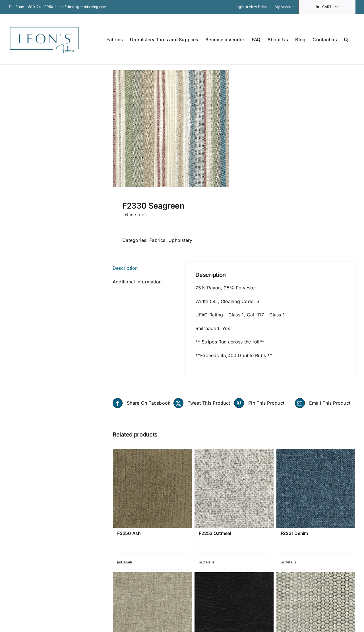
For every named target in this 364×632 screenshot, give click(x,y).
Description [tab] (125, 268)
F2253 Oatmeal (215, 533)
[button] (346, 39)
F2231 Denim (294, 533)
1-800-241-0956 (39, 7)
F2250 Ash (129, 533)
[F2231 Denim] (316, 488)
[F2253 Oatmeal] (234, 488)
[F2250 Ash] (152, 488)
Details (127, 562)
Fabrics (157, 240)
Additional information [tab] (137, 282)
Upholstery (180, 240)
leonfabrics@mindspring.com (82, 7)
